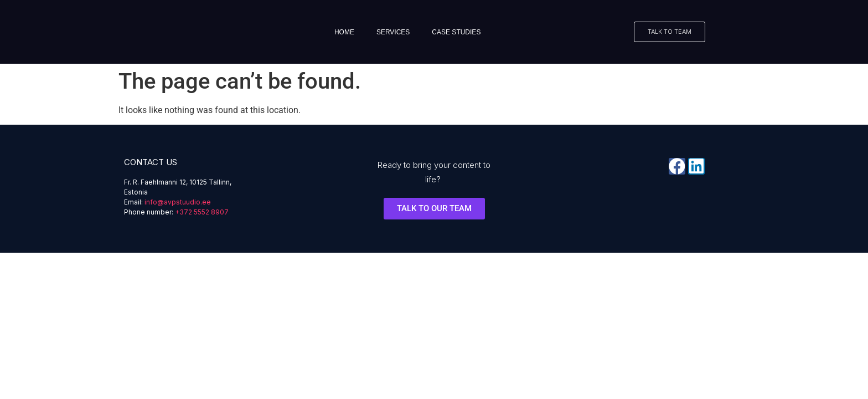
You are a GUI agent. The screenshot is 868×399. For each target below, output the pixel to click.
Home (344, 32)
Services (393, 32)
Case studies (456, 32)
